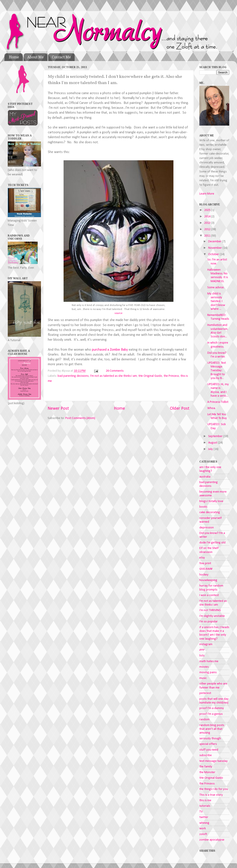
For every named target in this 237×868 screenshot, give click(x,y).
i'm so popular (209, 622)
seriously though (210, 739)
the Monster (207, 772)
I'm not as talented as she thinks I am (114, 376)
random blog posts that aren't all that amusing (212, 729)
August (213, 443)
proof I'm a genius (211, 714)
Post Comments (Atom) (80, 418)
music (203, 678)
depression (207, 528)
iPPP (202, 650)
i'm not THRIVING (210, 610)
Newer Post (58, 409)
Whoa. (212, 408)
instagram (206, 644)
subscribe (206, 755)
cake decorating (210, 512)
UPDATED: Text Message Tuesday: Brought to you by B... (217, 371)
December (215, 242)
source (118, 313)
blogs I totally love (211, 501)
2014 (208, 217)
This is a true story (211, 795)
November (215, 248)
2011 (208, 236)
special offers (208, 744)
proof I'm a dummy (212, 708)
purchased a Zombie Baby (110, 350)
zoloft (203, 834)
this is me (205, 800)
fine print (205, 563)
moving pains (208, 672)
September (216, 436)
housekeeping (208, 580)
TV (201, 812)
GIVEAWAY (206, 569)
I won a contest (209, 595)
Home (14, 57)
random (204, 720)
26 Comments (115, 371)
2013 (208, 223)
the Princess (171, 376)
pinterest (205, 693)
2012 (208, 229)
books (203, 507)
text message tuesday (214, 761)
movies (204, 667)
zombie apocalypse (212, 840)
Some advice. (216, 288)
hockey (204, 575)
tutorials (205, 806)
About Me (35, 57)
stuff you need (209, 750)
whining (204, 823)
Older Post (180, 409)
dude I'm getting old (212, 543)
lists (202, 656)
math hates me (209, 661)
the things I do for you (214, 789)
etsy (202, 558)
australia (205, 477)
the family (206, 767)
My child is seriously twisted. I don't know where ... (216, 301)
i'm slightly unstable (212, 616)
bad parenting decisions (73, 376)
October (214, 254)
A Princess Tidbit (218, 402)
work (203, 829)
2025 (208, 210)
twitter (204, 817)
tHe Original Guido (150, 376)
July (211, 449)
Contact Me (61, 57)
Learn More (207, 194)
